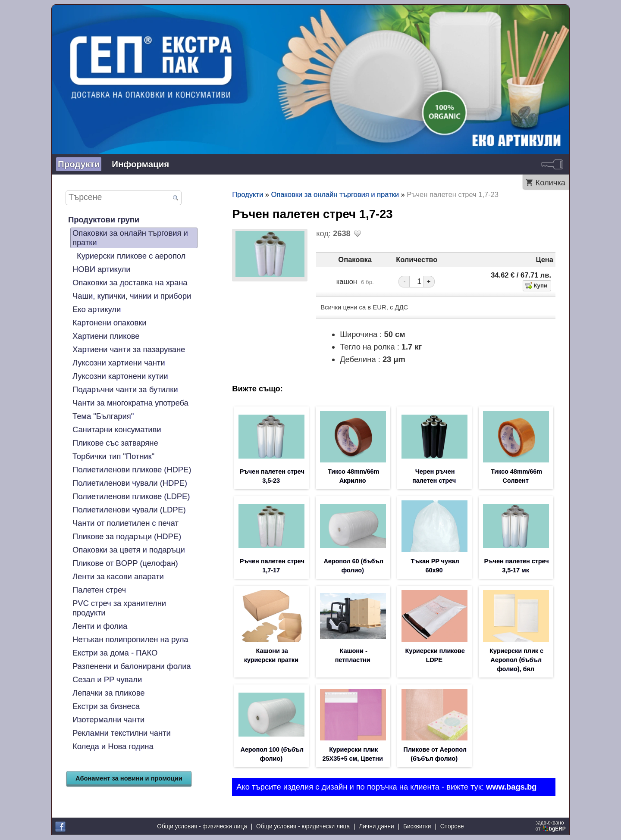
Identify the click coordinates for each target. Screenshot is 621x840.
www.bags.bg (511, 791)
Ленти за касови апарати (118, 576)
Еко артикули (97, 309)
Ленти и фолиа (100, 626)
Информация (140, 164)
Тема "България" (103, 416)
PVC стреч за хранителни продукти (119, 608)
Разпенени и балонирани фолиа (132, 666)
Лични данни (376, 827)
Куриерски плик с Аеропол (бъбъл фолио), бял (516, 662)
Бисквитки (417, 827)
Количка (550, 183)
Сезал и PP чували (107, 679)
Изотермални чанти (108, 720)
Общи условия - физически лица (202, 827)
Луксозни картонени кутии (120, 376)
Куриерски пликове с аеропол (131, 256)
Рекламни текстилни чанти (122, 733)
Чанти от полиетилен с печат (125, 523)
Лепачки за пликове (108, 693)
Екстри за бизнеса (106, 706)
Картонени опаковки (109, 323)
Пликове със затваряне (115, 443)
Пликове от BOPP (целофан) (125, 563)
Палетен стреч (99, 590)
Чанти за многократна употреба (130, 403)
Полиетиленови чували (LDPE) (129, 510)
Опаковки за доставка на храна (130, 283)
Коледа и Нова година (113, 746)
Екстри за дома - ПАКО (115, 653)
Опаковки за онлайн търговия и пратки (130, 238)
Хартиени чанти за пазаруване (129, 349)
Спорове (452, 827)
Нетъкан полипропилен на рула (130, 639)
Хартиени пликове (106, 336)
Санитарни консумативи (117, 429)
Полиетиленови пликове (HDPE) (132, 470)
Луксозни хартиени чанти (119, 363)
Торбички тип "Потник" (113, 456)
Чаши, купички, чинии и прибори (132, 296)
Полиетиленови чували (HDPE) (130, 483)
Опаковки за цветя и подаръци (129, 550)
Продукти (79, 164)
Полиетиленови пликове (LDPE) (131, 496)
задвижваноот (551, 826)
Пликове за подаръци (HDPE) (127, 536)
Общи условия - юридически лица (303, 827)
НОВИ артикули (101, 269)
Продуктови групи (104, 220)
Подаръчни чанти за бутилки (125, 389)
